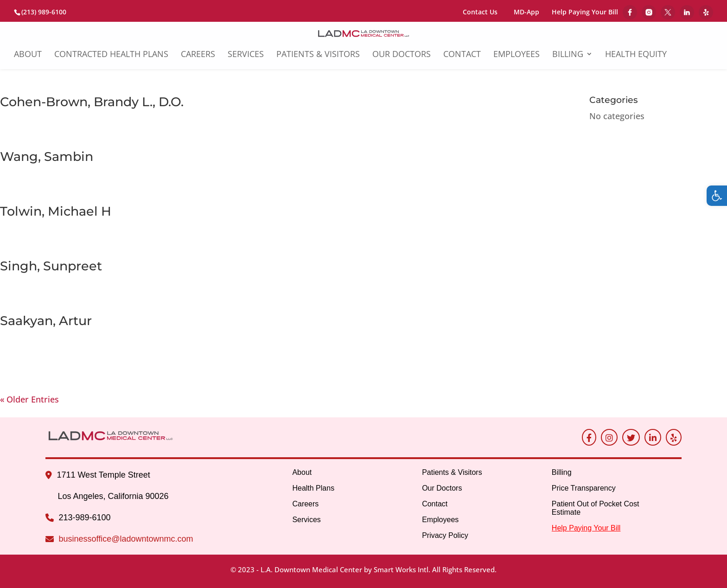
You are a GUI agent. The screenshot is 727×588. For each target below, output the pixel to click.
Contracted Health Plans (111, 55)
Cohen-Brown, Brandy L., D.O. (92, 102)
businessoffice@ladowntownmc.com (126, 539)
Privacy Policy (445, 535)
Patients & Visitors (318, 55)
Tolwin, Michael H (56, 211)
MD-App (526, 12)
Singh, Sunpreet (51, 266)
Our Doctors (402, 55)
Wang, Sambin (47, 157)
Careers (198, 55)
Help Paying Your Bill (585, 13)
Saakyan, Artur (46, 321)
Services (246, 55)
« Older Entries (29, 399)
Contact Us (480, 12)
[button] (717, 196)
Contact (462, 55)
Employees (517, 55)
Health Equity (636, 55)
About (28, 55)
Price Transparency (584, 488)
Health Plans (313, 488)
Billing (568, 55)
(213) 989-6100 (44, 12)
